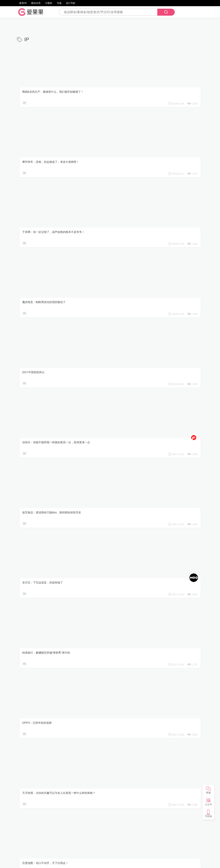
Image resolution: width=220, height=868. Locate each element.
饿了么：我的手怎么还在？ (99, 361)
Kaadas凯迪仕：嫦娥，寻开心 (165, 428)
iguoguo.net (128, 862)
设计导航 (71, 3)
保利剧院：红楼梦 (94, 629)
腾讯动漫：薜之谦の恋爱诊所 (101, 697)
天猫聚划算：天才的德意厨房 (37, 361)
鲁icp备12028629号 (148, 862)
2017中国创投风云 (94, 159)
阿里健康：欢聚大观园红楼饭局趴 (40, 428)
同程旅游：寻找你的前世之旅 (37, 495)
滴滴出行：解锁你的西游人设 (101, 495)
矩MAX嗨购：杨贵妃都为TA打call (103, 428)
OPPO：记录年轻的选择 (34, 293)
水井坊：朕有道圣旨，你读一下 (166, 629)
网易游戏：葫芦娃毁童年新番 (165, 361)
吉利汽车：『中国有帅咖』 (99, 562)
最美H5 (23, 3)
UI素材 (49, 3)
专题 (59, 3)
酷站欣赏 (36, 3)
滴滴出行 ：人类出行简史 (162, 495)
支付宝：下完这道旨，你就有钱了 (104, 226)
